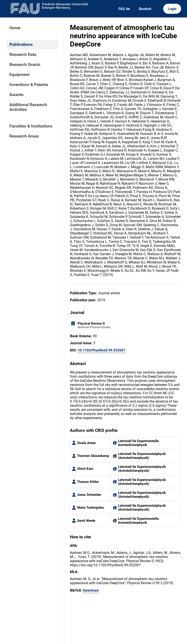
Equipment (19, 75)
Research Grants (25, 65)
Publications (21, 45)
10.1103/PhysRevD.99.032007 (101, 350)
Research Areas (24, 136)
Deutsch (145, 9)
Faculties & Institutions (31, 126)
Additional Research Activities (28, 107)
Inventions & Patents (29, 85)
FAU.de (124, 9)
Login (172, 9)
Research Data (23, 55)
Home (15, 28)
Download (91, 590)
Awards (16, 95)
